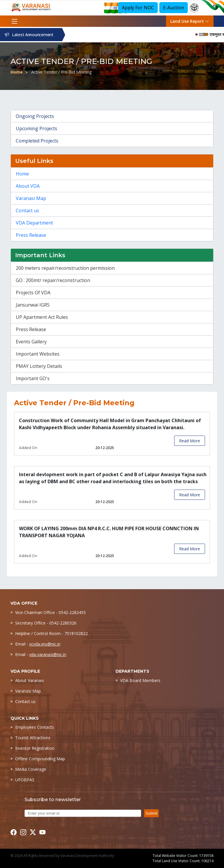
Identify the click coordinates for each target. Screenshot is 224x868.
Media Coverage (31, 769)
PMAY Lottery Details (39, 366)
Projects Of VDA (33, 293)
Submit (151, 813)
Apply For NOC (138, 8)
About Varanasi (29, 680)
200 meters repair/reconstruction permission (65, 268)
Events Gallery (31, 342)
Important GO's (33, 378)
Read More (190, 441)
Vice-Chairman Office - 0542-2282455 (50, 612)
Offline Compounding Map (40, 759)
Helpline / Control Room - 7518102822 (51, 633)
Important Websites (38, 354)
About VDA (28, 186)
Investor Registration (35, 748)
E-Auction (174, 8)
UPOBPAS (25, 780)
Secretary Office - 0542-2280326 (46, 623)
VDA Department (34, 223)
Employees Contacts (35, 727)
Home (17, 72)
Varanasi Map (31, 198)
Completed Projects (37, 141)
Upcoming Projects (36, 128)
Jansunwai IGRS (33, 305)
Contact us (27, 211)
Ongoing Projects (35, 116)
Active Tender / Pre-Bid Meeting (61, 72)
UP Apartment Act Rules (42, 317)
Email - (38, 644)
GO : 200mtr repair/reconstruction (53, 280)
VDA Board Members (140, 680)
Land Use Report (190, 21)
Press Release (31, 235)
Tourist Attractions (33, 738)
